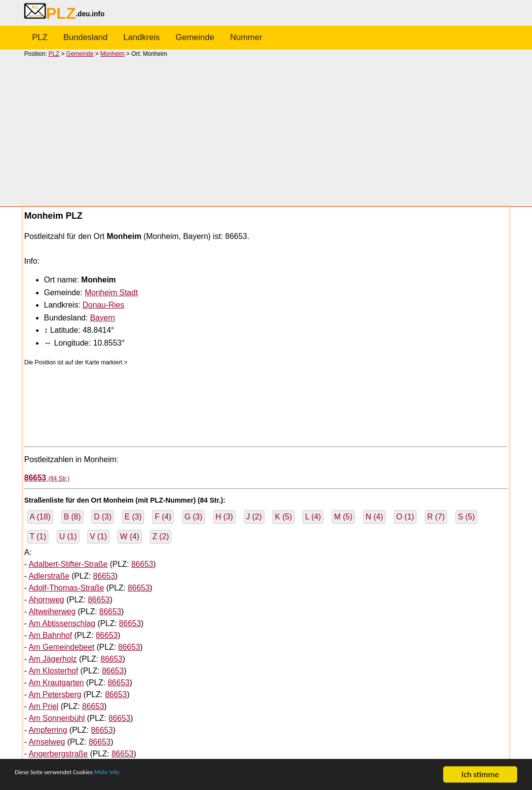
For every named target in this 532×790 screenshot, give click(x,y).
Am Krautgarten (56, 683)
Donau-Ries (103, 305)
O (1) (405, 517)
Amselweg (47, 742)
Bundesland (85, 37)
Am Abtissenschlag (62, 623)
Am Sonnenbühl (57, 718)
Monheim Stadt (112, 293)
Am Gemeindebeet (61, 647)
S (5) (467, 517)
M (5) (343, 517)
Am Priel (43, 706)
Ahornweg (46, 600)
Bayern (102, 318)
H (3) (225, 517)
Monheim (112, 54)
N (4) (375, 517)
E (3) (133, 517)
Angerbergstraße (58, 754)
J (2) (254, 517)
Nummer (246, 37)
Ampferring (48, 730)
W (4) (130, 536)
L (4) (313, 517)
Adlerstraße (49, 576)
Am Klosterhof (53, 671)
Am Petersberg (55, 694)
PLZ (40, 37)
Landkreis (142, 37)
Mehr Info (138, 775)
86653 (142, 564)
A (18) (40, 517)
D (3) (103, 517)
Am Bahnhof (50, 635)
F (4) (163, 517)
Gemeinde (195, 37)
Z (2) (161, 536)
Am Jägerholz (53, 659)
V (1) (98, 536)
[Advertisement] (266, 131)
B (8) (72, 517)
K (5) (284, 517)
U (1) (68, 536)
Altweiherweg (52, 612)
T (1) (38, 536)
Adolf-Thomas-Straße (66, 588)
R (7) (436, 517)
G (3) (193, 517)
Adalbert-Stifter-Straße (68, 564)
